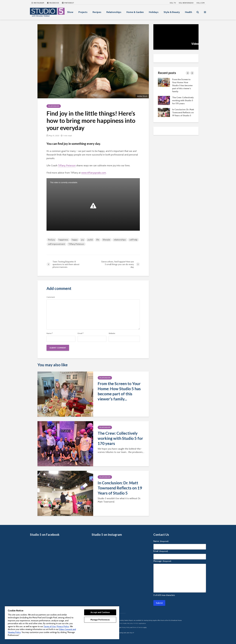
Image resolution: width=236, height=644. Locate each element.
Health (189, 12)
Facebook (53, 3)
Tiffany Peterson (67, 165)
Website (112, 333)
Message (162, 561)
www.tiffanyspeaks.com (94, 173)
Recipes (97, 12)
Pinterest (68, 3)
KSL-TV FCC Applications (138, 623)
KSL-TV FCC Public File (122, 623)
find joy (51, 240)
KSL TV (173, 3)
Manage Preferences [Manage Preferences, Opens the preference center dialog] (100, 620)
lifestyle (106, 240)
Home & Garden (135, 12)
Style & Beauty (172, 12)
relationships (120, 240)
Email (81, 333)
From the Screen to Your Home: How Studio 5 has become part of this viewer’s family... (119, 391)
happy (75, 240)
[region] (62, 623)
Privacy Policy (126, 627)
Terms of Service (138, 627)
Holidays (154, 12)
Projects (83, 12)
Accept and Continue (100, 612)
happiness (63, 240)
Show (70, 12)
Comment (51, 297)
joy (83, 240)
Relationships (114, 12)
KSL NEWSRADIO (186, 3)
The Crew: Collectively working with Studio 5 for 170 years (120, 438)
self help (133, 240)
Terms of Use (50, 626)
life (98, 240)
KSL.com (201, 3)
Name (50, 333)
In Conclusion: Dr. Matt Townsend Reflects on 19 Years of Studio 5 (120, 488)
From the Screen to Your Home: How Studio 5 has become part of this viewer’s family (182, 85)
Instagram (38, 3)
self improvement (56, 244)
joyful (90, 240)
